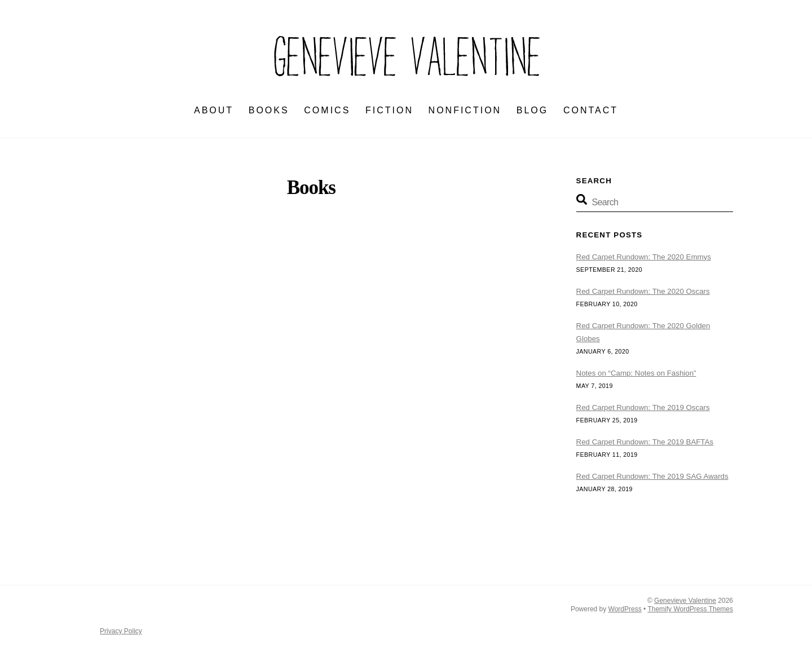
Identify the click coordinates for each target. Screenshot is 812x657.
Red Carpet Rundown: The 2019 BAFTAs (645, 442)
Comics (327, 110)
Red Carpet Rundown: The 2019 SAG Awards (652, 476)
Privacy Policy (121, 631)
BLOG (532, 110)
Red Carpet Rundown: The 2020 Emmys (644, 257)
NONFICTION (465, 110)
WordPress (625, 609)
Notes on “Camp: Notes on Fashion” (636, 373)
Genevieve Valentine (685, 601)
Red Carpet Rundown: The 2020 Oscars (643, 291)
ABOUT (214, 110)
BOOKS (269, 110)
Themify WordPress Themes (690, 609)
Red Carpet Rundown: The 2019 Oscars (643, 407)
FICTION (389, 110)
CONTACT (591, 110)
